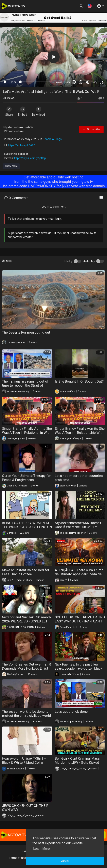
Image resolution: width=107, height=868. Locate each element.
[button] (90, 6)
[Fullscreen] (101, 82)
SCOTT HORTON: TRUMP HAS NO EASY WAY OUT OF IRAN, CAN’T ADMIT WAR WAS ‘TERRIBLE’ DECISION (80, 623)
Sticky (68, 261)
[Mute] (88, 82)
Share (9, 111)
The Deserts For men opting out (26, 332)
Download (39, 111)
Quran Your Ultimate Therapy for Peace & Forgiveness (26, 478)
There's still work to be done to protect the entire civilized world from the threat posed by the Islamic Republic (26, 718)
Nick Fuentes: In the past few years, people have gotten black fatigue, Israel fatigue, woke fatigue (78, 670)
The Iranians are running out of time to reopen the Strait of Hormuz (25, 385)
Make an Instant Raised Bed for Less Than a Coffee (26, 572)
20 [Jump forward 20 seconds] (81, 82)
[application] (53, 57)
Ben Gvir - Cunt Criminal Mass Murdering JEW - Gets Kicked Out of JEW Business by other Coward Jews (77, 765)
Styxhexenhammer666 (18, 127)
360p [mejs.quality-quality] (95, 82)
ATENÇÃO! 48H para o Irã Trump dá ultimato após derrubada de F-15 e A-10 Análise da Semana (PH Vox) (79, 576)
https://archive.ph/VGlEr (22, 145)
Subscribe (91, 129)
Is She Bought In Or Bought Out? (79, 381)
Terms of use (17, 858)
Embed (23, 111)
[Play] (5, 82)
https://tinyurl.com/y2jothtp (30, 158)
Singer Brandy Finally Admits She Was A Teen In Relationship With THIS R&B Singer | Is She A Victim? (27, 435)
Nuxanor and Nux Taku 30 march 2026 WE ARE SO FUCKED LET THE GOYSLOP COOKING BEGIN (26, 621)
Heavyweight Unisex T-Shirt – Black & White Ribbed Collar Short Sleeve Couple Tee (24, 762)
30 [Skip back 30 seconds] (74, 82)
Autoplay (89, 261)
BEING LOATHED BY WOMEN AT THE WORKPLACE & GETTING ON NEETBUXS (27, 527)
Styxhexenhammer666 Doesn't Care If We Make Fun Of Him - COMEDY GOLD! (78, 527)
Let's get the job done (71, 711)
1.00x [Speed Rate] (67, 82)
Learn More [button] (41, 849)
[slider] (36, 82)
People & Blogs (52, 139)
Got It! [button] (65, 861)
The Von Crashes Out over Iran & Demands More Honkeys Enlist (27, 666)
